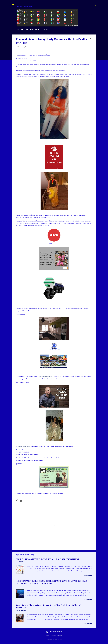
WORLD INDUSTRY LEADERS (33, 29)
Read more (88, 575)
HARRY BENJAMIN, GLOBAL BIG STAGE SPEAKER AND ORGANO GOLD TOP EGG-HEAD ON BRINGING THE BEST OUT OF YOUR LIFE (51, 582)
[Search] (95, 5)
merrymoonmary (58, 635)
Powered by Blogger (54, 632)
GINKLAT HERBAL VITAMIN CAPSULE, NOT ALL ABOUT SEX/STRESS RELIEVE (47, 559)
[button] (91, 39)
